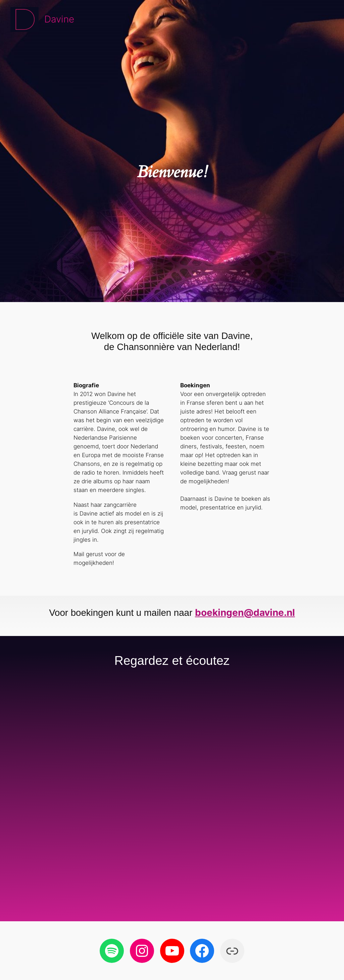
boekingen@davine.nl (245, 612)
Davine (59, 19)
